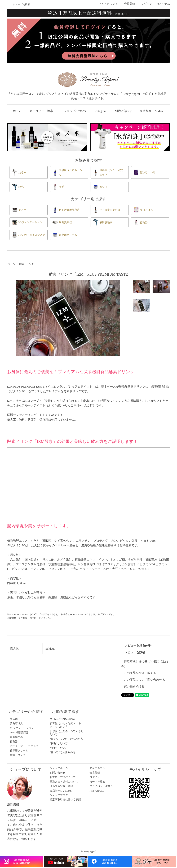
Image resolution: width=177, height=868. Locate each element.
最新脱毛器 (16, 737)
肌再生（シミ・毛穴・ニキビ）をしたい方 (65, 725)
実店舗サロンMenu (152, 111)
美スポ (14, 719)
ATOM (100, 791)
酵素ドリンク (26, 264)
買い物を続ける (134, 686)
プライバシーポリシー (103, 786)
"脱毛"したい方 (59, 743)
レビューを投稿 (135, 652)
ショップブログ (59, 795)
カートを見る (97, 782)
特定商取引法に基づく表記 (65, 799)
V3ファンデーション (22, 728)
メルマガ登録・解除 (61, 786)
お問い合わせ (123, 111)
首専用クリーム (19, 750)
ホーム (17, 111)
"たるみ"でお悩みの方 (63, 719)
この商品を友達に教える (140, 673)
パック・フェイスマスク (24, 746)
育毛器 (14, 741)
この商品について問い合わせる (144, 680)
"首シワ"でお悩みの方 (63, 752)
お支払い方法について (63, 777)
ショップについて (75, 111)
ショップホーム (59, 768)
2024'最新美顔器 (19, 732)
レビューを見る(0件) (138, 646)
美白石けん (16, 723)
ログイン (147, 4)
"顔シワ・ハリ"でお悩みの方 (66, 739)
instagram (101, 111)
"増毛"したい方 (59, 748)
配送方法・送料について (64, 782)
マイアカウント (108, 4)
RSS (92, 791)
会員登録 (130, 4)
